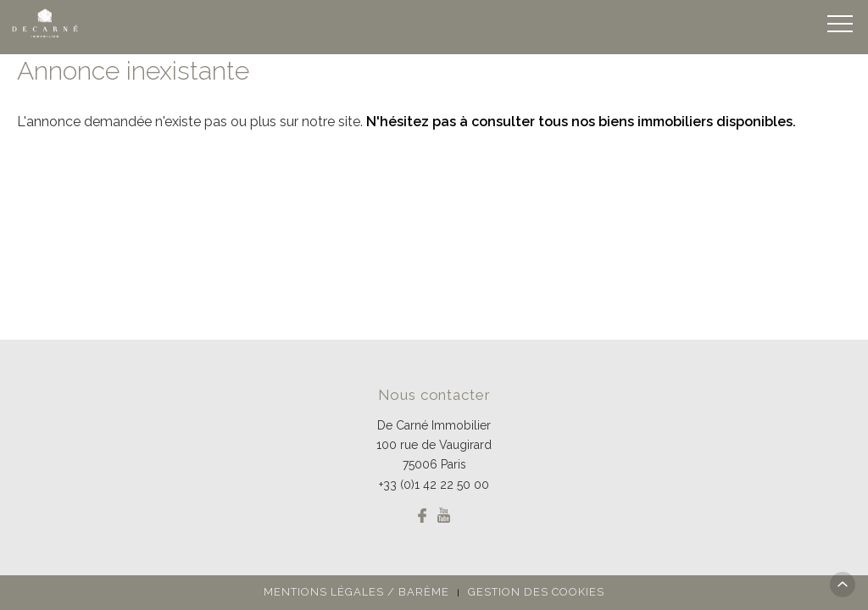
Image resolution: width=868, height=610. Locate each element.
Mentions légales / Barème (356, 592)
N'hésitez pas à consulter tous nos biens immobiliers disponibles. (581, 122)
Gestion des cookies (536, 592)
